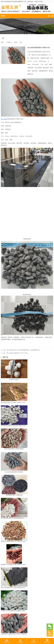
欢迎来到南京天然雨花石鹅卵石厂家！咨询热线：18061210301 (23, 2)
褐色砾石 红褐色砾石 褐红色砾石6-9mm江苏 (14, 564)
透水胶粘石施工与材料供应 (14, 495)
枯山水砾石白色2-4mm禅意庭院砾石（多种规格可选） (14, 518)
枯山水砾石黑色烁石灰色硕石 (14, 472)
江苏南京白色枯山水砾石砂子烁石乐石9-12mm (14, 426)
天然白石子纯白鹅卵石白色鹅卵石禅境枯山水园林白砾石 (14, 611)
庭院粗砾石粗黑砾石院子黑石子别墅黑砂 (14, 634)
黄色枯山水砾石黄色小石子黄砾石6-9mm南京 (14, 541)
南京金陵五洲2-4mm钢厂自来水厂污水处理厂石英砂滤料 (14, 403)
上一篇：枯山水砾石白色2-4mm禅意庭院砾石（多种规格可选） (21, 350)
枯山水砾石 (4, 119)
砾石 (16, 42)
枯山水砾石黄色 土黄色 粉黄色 (14, 449)
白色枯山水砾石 (14, 379)
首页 (2, 42)
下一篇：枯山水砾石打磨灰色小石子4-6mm (14, 353)
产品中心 (9, 42)
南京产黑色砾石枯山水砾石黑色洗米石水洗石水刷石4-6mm (14, 588)
